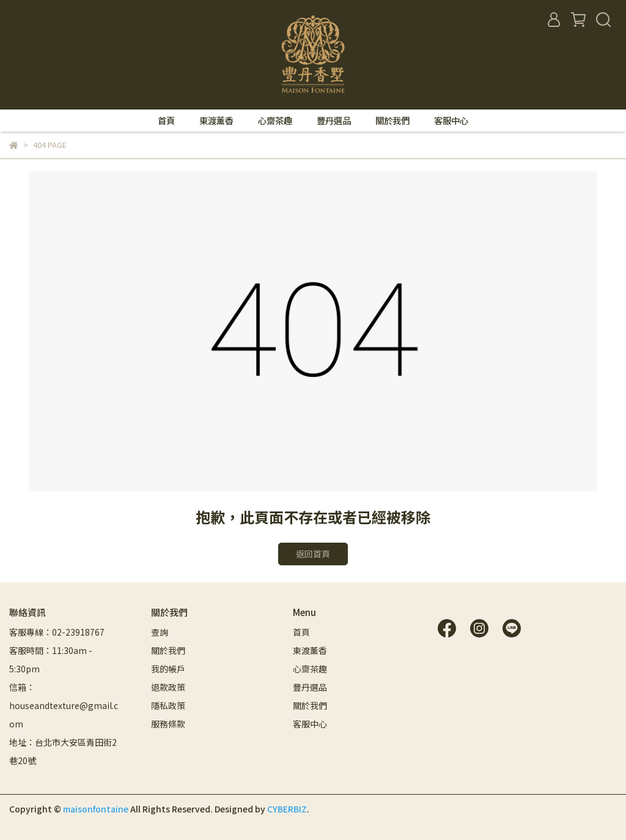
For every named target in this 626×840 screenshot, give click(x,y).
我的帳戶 (168, 669)
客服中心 (451, 121)
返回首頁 (313, 554)
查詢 (160, 632)
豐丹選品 (334, 121)
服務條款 (168, 724)
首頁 (166, 121)
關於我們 (392, 121)
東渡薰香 (216, 121)
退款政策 (168, 687)
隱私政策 (168, 705)
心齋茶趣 (275, 121)
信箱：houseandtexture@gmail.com (64, 705)
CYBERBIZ (287, 809)
